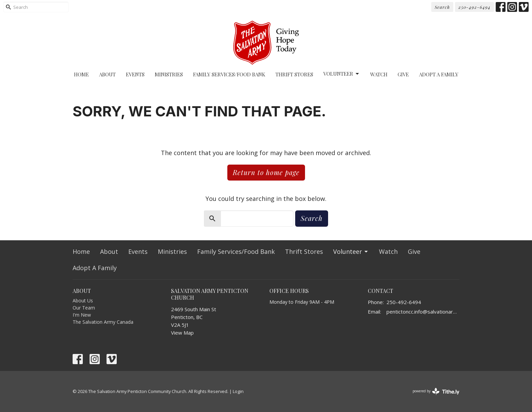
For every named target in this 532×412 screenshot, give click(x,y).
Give (403, 74)
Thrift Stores (294, 74)
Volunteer (342, 74)
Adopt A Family (439, 74)
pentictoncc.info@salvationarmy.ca (423, 312)
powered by (436, 391)
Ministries (169, 74)
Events (135, 74)
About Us (83, 301)
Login (238, 391)
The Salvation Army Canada (103, 322)
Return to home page (266, 172)
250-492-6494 (474, 7)
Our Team (84, 308)
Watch (379, 74)
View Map (182, 333)
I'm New (82, 315)
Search (442, 7)
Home (81, 74)
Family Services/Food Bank (229, 74)
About (107, 74)
